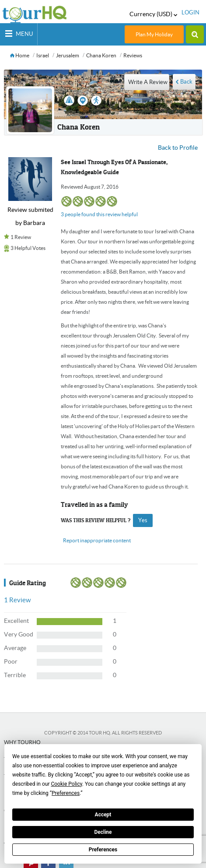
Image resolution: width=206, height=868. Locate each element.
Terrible (15, 675)
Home (20, 55)
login (190, 12)
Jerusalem (68, 55)
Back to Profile (178, 148)
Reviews (133, 55)
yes (143, 520)
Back (186, 82)
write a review (148, 82)
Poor (11, 661)
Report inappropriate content (97, 540)
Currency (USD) (153, 14)
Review (17, 600)
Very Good (19, 634)
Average (15, 648)
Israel (43, 55)
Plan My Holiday (154, 34)
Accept (103, 815)
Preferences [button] (66, 793)
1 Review (21, 237)
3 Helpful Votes (28, 248)
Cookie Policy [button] (66, 784)
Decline (103, 832)
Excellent (16, 621)
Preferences (103, 850)
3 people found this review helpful (99, 214)
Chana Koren (101, 55)
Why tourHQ (22, 742)
